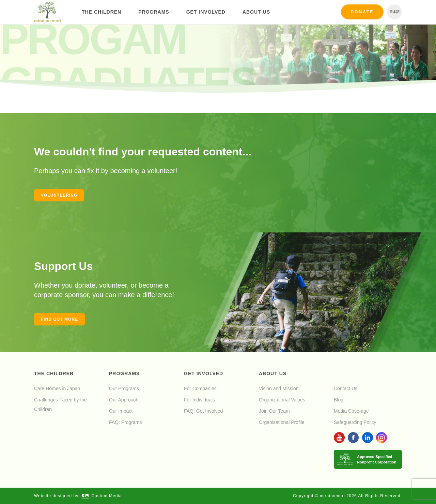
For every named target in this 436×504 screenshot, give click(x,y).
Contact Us (346, 388)
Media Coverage (351, 411)
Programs (154, 12)
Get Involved (206, 12)
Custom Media (102, 496)
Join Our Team (274, 411)
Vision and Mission (279, 388)
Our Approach (124, 400)
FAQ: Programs (125, 422)
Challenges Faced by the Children (60, 404)
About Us (256, 12)
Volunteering (59, 195)
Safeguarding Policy (355, 422)
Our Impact (121, 411)
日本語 (394, 12)
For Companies (200, 388)
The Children (102, 12)
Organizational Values (282, 400)
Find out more (59, 319)
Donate (362, 12)
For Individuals (199, 400)
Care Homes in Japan (57, 388)
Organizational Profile (282, 422)
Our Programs (124, 388)
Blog (339, 400)
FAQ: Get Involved (203, 411)
